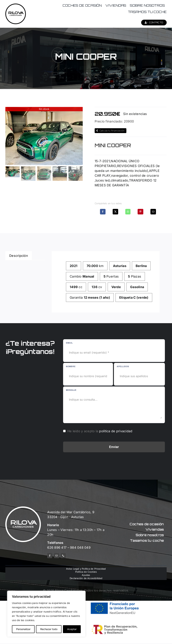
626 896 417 (57, 548)
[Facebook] (103, 212)
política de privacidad (116, 431)
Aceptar (72, 629)
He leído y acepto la (100, 431)
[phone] (63, 556)
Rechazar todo (49, 629)
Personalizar (23, 629)
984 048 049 (80, 548)
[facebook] (50, 556)
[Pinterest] (140, 212)
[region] (46, 614)
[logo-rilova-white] (23, 508)
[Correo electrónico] (153, 212)
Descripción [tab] (19, 256)
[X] (115, 212)
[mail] (57, 556)
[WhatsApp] (128, 212)
